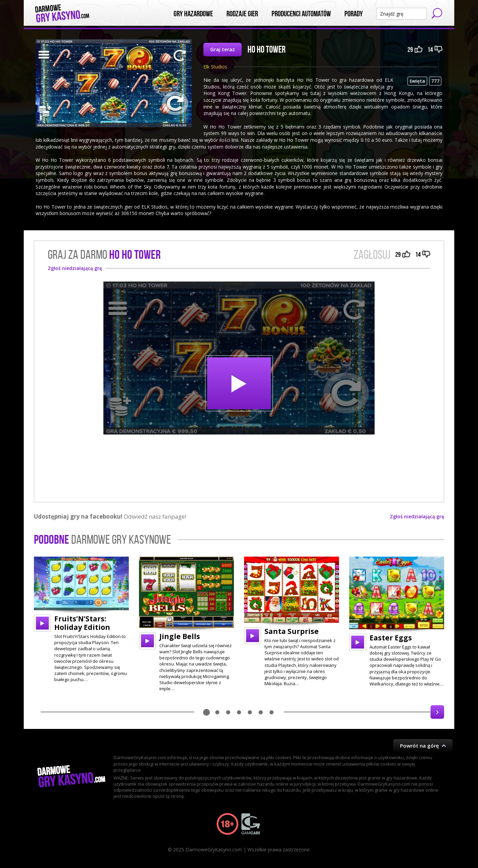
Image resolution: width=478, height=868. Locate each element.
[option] (81, 620)
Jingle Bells (180, 636)
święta (417, 81)
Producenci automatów (301, 14)
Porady (354, 14)
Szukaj (437, 13)
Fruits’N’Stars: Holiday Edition (82, 623)
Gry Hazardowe (193, 14)
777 (435, 81)
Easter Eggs (391, 638)
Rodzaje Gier (242, 14)
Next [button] (437, 712)
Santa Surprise (292, 631)
